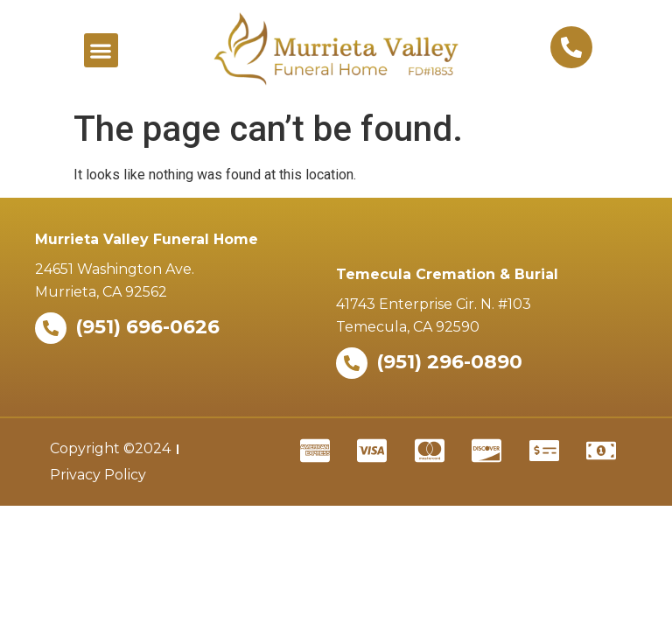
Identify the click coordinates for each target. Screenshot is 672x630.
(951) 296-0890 (449, 362)
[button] (101, 50)
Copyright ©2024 (110, 448)
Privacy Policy (98, 475)
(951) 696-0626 (147, 327)
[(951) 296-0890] (352, 363)
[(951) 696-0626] (51, 328)
